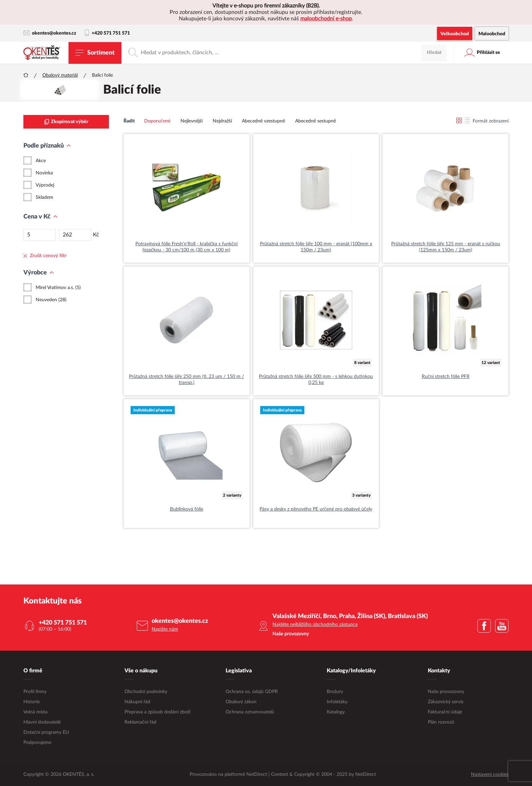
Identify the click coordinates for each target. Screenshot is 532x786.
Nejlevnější (192, 121)
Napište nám (165, 629)
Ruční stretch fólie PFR (446, 377)
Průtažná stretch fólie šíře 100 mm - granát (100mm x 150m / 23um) (316, 247)
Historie (32, 702)
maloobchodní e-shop (326, 19)
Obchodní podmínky (146, 692)
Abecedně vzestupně (263, 121)
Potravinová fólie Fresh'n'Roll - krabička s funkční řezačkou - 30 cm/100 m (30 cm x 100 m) (186, 247)
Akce (41, 161)
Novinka (44, 173)
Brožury (335, 692)
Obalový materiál (60, 75)
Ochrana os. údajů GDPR (252, 692)
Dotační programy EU (46, 732)
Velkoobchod (455, 34)
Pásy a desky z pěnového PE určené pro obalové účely (316, 509)
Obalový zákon (241, 702)
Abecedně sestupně (316, 121)
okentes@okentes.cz (50, 33)
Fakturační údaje (445, 712)
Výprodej (45, 185)
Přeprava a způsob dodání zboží (157, 712)
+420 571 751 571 (107, 33)
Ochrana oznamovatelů (250, 712)
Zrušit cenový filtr (45, 256)
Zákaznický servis (446, 702)
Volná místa (35, 712)
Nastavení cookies (490, 774)
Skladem (44, 197)
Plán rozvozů (441, 722)
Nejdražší (222, 121)
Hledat (434, 53)
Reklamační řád (140, 722)
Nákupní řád (137, 702)
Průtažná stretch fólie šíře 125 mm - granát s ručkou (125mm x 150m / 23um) (446, 247)
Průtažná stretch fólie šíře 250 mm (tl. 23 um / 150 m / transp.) (186, 380)
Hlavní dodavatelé (42, 722)
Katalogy (336, 712)
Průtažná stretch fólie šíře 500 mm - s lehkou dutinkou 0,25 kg (316, 380)
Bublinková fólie (187, 509)
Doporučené (157, 121)
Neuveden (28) (51, 300)
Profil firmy (35, 692)
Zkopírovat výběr (66, 122)
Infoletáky (337, 702)
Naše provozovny (446, 692)
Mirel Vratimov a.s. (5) (58, 288)
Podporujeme (37, 743)
